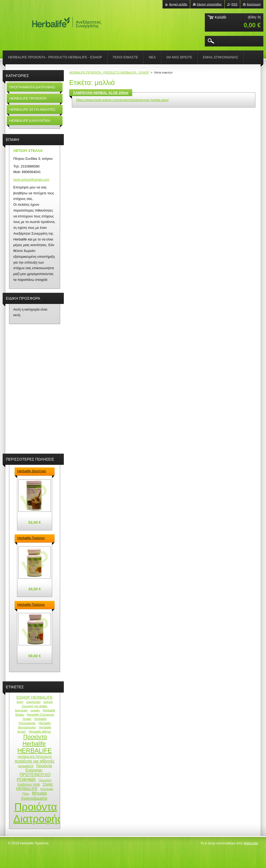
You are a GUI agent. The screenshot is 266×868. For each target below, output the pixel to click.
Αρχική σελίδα (178, 4)
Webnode (251, 843)
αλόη (20, 702)
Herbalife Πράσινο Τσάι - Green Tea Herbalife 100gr (31, 605)
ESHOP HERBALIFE (35, 697)
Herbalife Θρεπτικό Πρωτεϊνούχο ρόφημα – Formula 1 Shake (34, 471)
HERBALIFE (35, 751)
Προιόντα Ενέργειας (39, 768)
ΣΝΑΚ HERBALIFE (34, 787)
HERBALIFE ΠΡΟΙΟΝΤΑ (35, 757)
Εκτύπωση (254, 4)
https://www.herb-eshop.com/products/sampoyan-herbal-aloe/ (122, 100)
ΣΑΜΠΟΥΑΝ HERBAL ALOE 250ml (101, 93)
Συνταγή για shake (35, 706)
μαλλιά (48, 702)
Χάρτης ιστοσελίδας (209, 4)
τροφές (35, 710)
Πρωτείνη (45, 780)
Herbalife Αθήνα (40, 731)
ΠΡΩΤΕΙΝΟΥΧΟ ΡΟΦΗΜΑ (34, 777)
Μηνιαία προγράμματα (34, 796)
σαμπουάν (33, 702)
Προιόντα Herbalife (35, 740)
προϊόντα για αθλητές (35, 761)
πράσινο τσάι (29, 784)
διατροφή (21, 710)
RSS (234, 4)
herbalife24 (26, 766)
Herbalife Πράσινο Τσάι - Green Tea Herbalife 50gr (31, 538)
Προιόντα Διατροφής (38, 813)
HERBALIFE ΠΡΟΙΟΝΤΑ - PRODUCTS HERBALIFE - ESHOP (109, 72)
